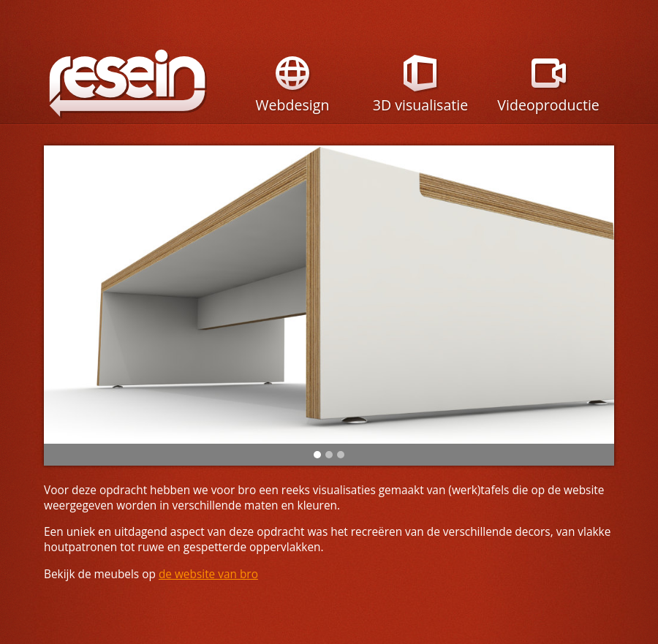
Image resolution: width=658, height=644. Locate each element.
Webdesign (292, 95)
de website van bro (208, 574)
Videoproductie (548, 95)
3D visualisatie (421, 95)
